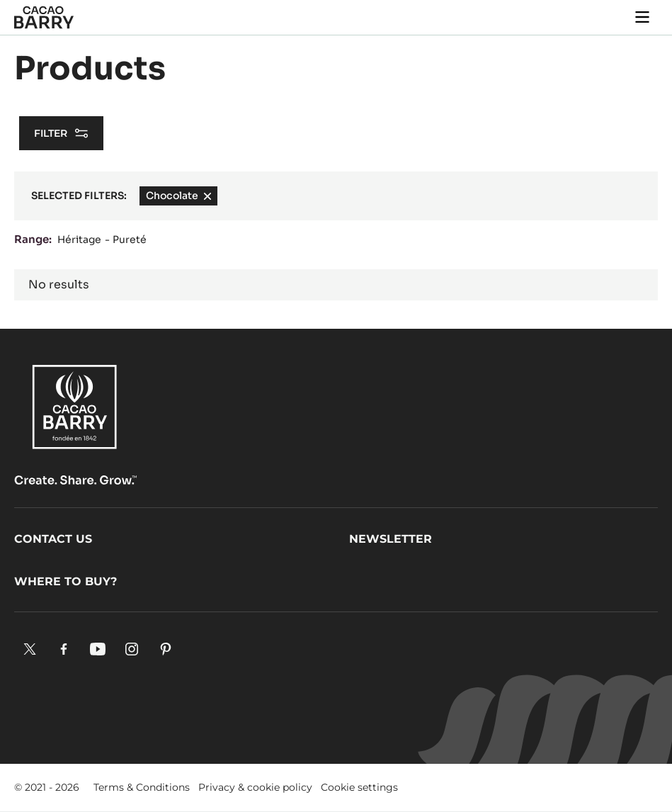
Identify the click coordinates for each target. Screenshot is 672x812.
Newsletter (391, 539)
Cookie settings (359, 787)
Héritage (79, 239)
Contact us (53, 539)
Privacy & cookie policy (255, 787)
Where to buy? (66, 581)
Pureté (130, 239)
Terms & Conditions (142, 787)
